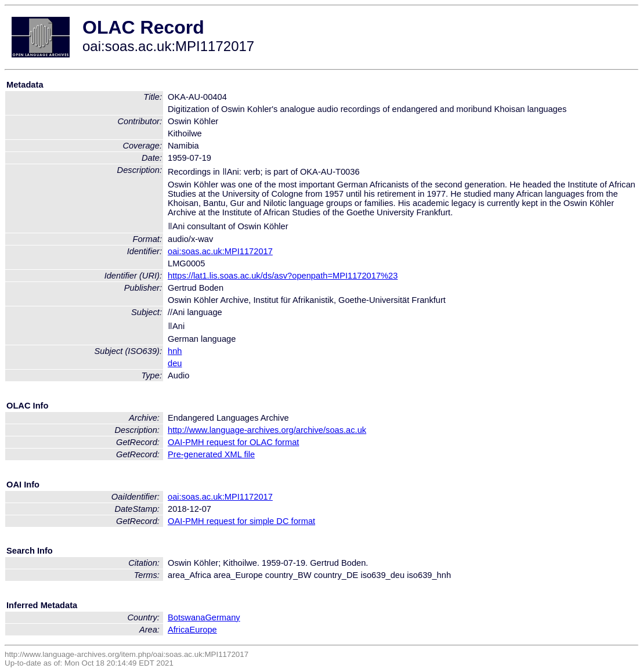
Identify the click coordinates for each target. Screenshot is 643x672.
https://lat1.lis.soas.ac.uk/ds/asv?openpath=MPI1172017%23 (283, 276)
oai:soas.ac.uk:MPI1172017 (220, 251)
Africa (178, 630)
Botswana (186, 617)
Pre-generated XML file (211, 454)
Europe (203, 630)
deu (175, 363)
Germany (222, 617)
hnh (175, 351)
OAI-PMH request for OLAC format (233, 442)
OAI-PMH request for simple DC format (241, 521)
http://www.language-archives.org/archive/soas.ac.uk (267, 430)
